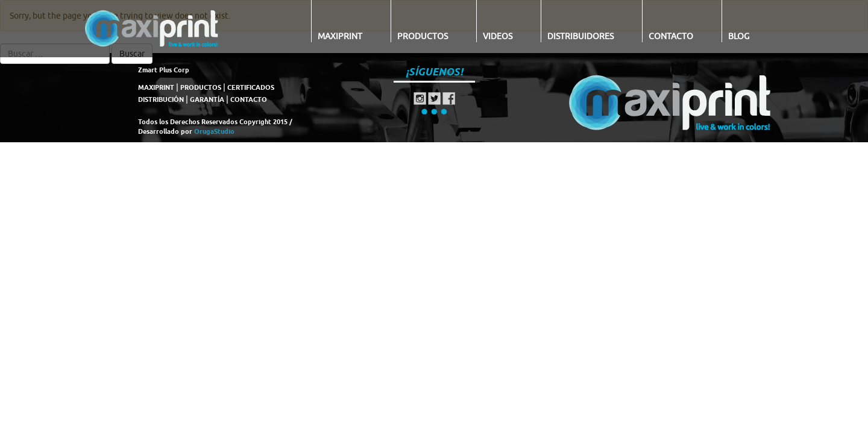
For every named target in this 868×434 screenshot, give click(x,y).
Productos (423, 36)
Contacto (671, 36)
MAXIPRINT (156, 87)
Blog (739, 36)
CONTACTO (249, 99)
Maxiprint (340, 36)
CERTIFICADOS (251, 87)
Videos (498, 36)
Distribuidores (580, 36)
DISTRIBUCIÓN (161, 99)
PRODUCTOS (201, 87)
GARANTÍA (207, 99)
